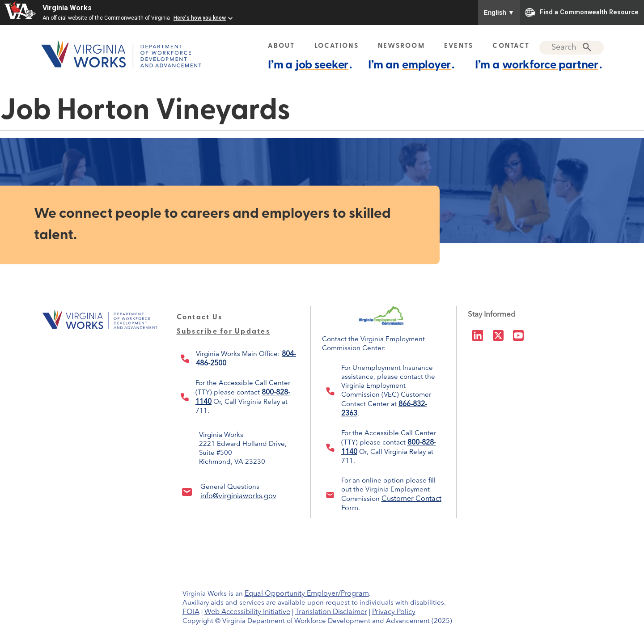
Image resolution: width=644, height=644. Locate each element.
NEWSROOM (401, 46)
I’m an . (411, 65)
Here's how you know (200, 18)
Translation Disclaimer (331, 612)
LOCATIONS (337, 46)
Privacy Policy (394, 612)
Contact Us (200, 318)
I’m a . (310, 65)
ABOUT (281, 46)
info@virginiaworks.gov (238, 496)
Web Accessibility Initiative (247, 612)
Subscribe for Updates (223, 332)
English (499, 13)
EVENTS (459, 46)
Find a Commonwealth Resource (582, 13)
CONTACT (511, 46)
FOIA (191, 612)
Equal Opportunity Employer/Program (307, 594)
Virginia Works (67, 8)
